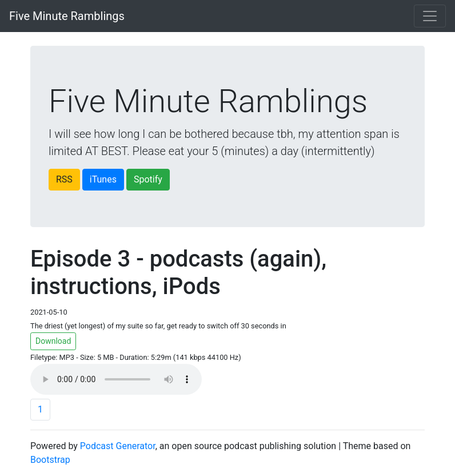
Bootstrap (50, 460)
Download (53, 341)
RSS (64, 179)
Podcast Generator (118, 446)
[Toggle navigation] (430, 16)
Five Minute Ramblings (67, 16)
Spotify (148, 179)
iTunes (103, 179)
